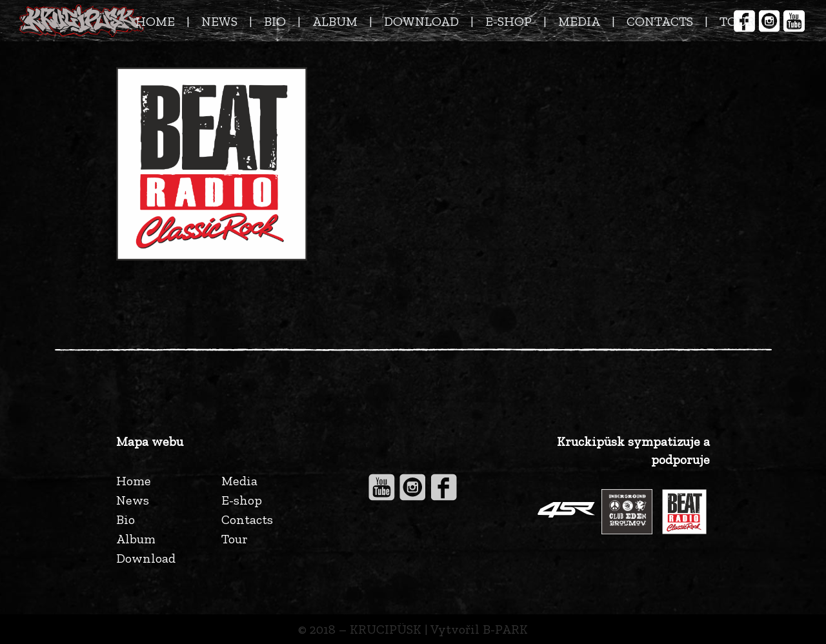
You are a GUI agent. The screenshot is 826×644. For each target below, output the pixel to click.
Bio (126, 519)
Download (146, 558)
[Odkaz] (82, 21)
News (133, 500)
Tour (235, 539)
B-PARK (505, 629)
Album (136, 539)
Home (134, 481)
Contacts (247, 519)
